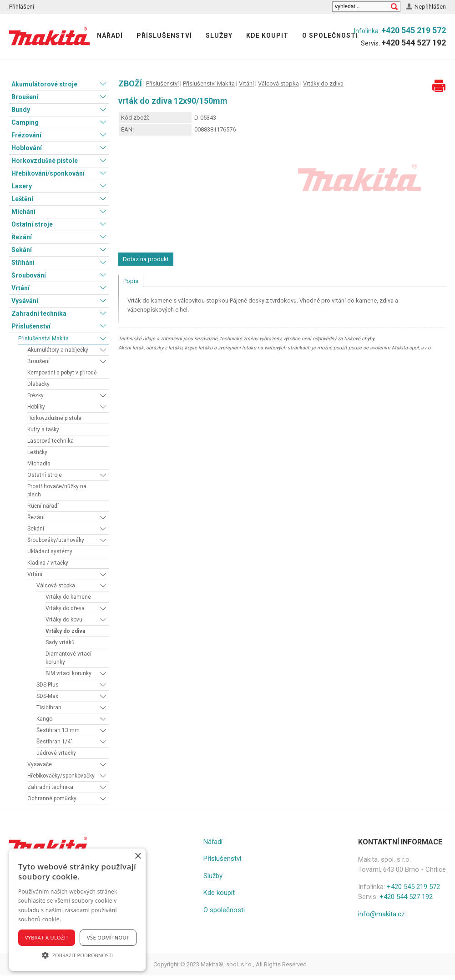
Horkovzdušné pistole (45, 161)
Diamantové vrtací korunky (68, 658)
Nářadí (110, 35)
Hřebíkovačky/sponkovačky (61, 776)
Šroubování (29, 275)
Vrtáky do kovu (64, 620)
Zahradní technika (39, 313)
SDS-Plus (48, 685)
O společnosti (330, 35)
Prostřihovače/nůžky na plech (57, 490)
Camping (25, 122)
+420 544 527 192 (414, 43)
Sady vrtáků (60, 642)
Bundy (21, 110)
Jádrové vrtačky (56, 753)
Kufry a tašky (43, 429)
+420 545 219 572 (414, 30)
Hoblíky (36, 407)
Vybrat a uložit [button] (47, 937)
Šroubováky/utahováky (56, 540)
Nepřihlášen (430, 7)
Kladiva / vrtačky (48, 563)
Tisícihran (49, 707)
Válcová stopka (56, 586)
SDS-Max (47, 696)
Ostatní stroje (32, 224)
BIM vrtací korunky (68, 673)
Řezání (22, 237)
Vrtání (20, 288)
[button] (77, 955)
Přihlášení (22, 7)
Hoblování (27, 148)
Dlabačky (38, 384)
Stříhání (23, 263)
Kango (44, 719)
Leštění (22, 199)
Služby (219, 35)
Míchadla (39, 464)
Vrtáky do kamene (68, 597)
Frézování (26, 135)
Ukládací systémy (50, 551)
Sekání (22, 250)
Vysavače (40, 764)
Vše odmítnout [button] (108, 937)
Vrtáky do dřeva (65, 608)
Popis (131, 281)
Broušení (25, 97)
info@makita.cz (382, 914)
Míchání (23, 212)
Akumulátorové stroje (44, 84)
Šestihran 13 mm (58, 730)
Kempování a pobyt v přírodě (62, 373)
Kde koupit (267, 35)
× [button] (138, 856)
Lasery (22, 186)
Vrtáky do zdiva (65, 631)
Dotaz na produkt (146, 259)
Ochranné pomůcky (52, 798)
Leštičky (37, 452)
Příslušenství (164, 35)
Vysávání (25, 301)
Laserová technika (51, 441)
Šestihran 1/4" (54, 742)
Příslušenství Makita (43, 338)
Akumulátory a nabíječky (58, 350)
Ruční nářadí (43, 506)
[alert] (77, 910)
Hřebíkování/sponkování (48, 173)
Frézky (35, 395)
